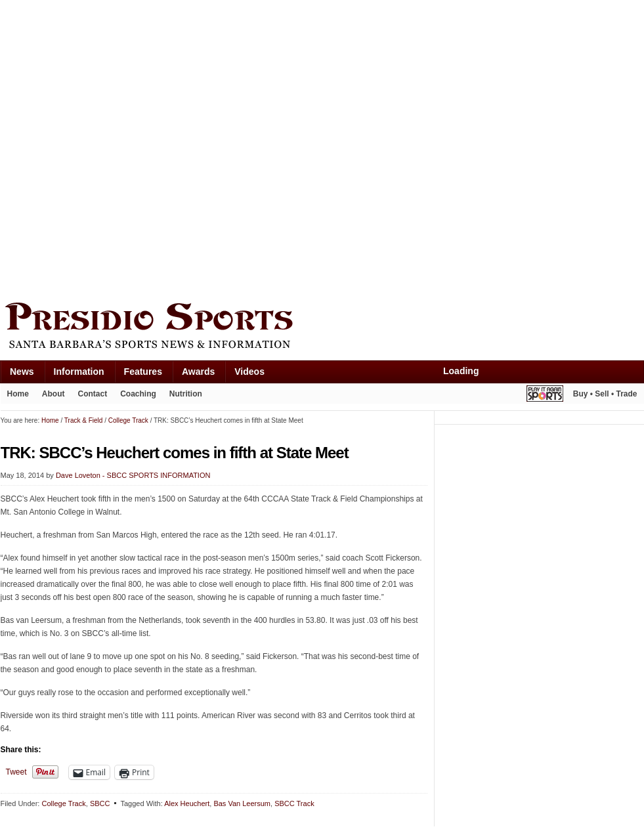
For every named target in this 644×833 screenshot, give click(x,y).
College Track (63, 803)
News (22, 372)
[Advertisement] (147, 148)
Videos (249, 372)
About (54, 394)
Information (79, 372)
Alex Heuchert (187, 803)
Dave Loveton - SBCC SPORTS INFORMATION (133, 475)
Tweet (16, 772)
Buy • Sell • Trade (605, 394)
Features (143, 372)
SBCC (100, 803)
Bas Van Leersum (242, 803)
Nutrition (186, 394)
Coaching (138, 394)
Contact (93, 394)
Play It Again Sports (545, 395)
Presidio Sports (322, 328)
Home (18, 394)
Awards (198, 372)
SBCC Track (294, 803)
